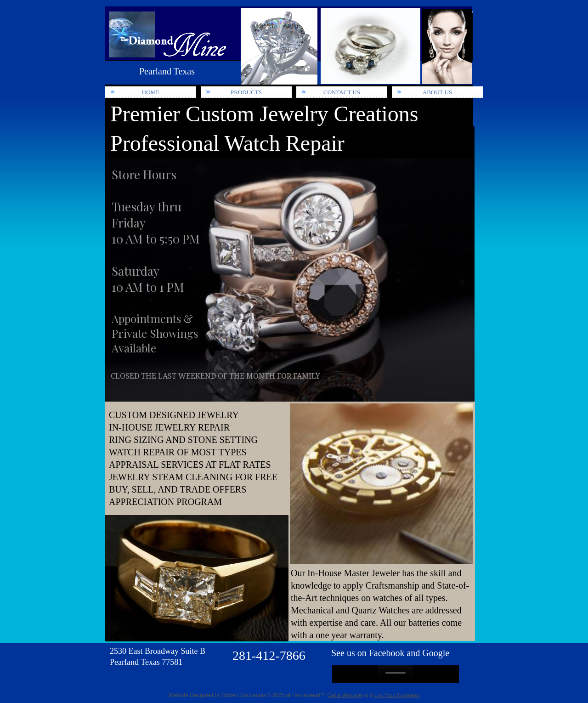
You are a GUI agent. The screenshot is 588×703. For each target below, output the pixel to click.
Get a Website (345, 695)
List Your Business (397, 695)
